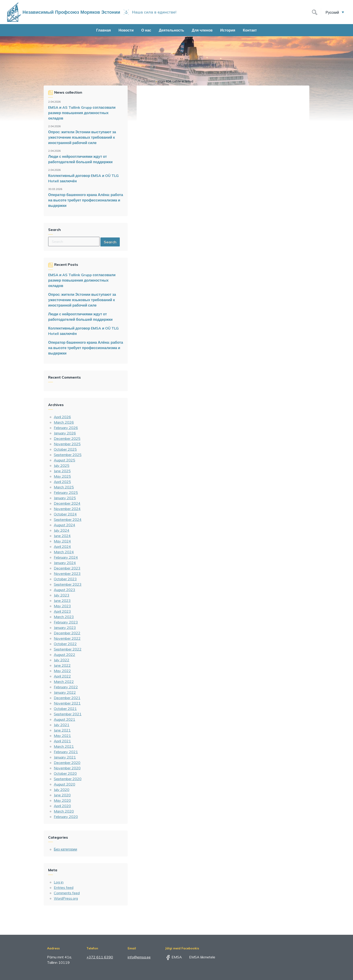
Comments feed (67, 893)
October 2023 (65, 579)
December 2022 (67, 633)
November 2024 (67, 509)
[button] (335, 12)
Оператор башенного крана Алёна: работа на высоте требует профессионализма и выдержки (86, 200)
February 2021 (66, 752)
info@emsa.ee (139, 957)
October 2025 (65, 449)
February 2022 (66, 687)
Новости (126, 30)
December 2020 (67, 763)
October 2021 (65, 709)
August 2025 (64, 460)
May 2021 (62, 736)
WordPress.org (66, 898)
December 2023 (67, 568)
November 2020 (67, 768)
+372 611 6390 (100, 957)
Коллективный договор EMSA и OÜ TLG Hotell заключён (83, 178)
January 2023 (65, 628)
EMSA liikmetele (199, 957)
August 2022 (64, 655)
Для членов (202, 30)
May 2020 (62, 800)
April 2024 (62, 546)
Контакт (250, 30)
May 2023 (62, 606)
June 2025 (62, 471)
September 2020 (68, 779)
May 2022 (62, 671)
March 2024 (64, 552)
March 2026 (64, 422)
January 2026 (65, 433)
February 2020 (66, 817)
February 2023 (66, 622)
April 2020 (62, 806)
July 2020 (62, 790)
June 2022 (62, 665)
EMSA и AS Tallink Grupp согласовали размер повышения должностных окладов (82, 113)
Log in (59, 882)
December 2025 (67, 438)
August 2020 (64, 784)
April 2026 (62, 417)
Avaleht (149, 81)
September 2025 (68, 455)
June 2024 (62, 536)
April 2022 (62, 676)
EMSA (174, 957)
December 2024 (67, 503)
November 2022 (67, 638)
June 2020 (62, 795)
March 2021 (64, 746)
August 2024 (64, 525)
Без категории (65, 849)
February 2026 (66, 428)
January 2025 (65, 498)
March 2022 (64, 682)
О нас (146, 30)
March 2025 (64, 487)
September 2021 (68, 714)
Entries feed (64, 887)
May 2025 (62, 476)
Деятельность (171, 30)
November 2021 (67, 703)
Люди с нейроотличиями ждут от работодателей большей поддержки (80, 159)
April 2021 (62, 741)
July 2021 (62, 725)
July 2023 (62, 595)
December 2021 (67, 698)
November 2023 (67, 574)
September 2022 (68, 649)
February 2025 (66, 492)
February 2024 (66, 557)
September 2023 (68, 584)
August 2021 (64, 719)
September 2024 (68, 519)
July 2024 (62, 530)
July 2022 (62, 660)
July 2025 (62, 465)
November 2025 (67, 444)
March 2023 (64, 617)
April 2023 (62, 611)
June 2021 (62, 730)
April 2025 (62, 482)
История (228, 30)
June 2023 (62, 601)
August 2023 (64, 590)
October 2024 (65, 514)
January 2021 (65, 757)
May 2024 (62, 541)
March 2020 (64, 811)
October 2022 (65, 644)
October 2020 (65, 773)
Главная (103, 30)
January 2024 (65, 563)
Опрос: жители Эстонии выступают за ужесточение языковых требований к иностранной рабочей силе (82, 137)
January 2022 (65, 692)
